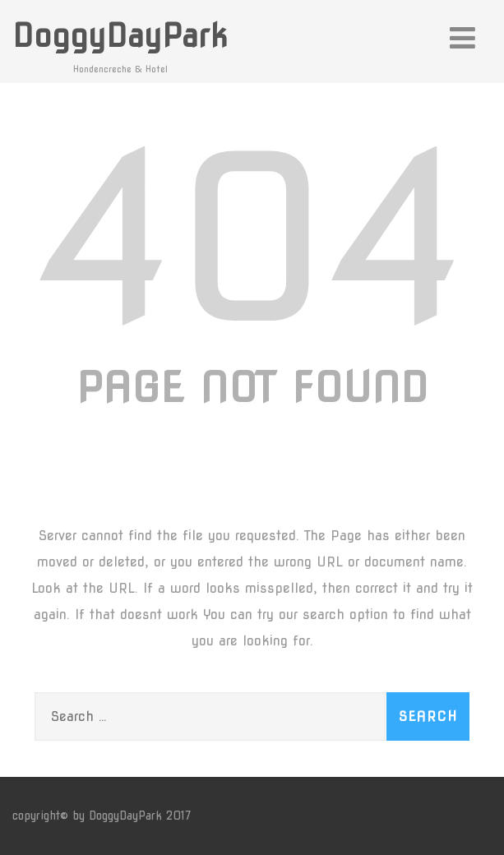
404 (252, 238)
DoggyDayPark (120, 36)
